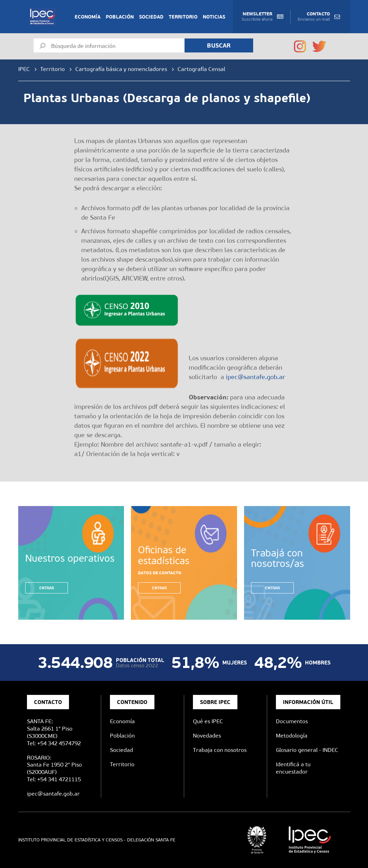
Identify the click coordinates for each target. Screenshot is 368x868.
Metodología (292, 736)
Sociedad (151, 17)
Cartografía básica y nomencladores (121, 69)
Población (120, 17)
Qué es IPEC (208, 721)
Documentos (292, 721)
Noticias (214, 17)
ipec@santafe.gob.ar (255, 377)
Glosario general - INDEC (307, 750)
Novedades (207, 736)
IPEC (24, 69)
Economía (88, 17)
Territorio (183, 17)
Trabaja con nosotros (220, 750)
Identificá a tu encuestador (293, 768)
